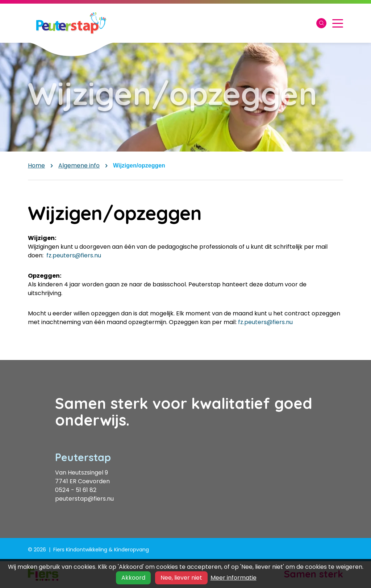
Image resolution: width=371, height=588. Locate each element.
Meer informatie (234, 578)
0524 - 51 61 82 (76, 490)
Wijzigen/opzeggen (139, 165)
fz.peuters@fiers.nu (74, 255)
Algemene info (79, 165)
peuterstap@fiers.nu (84, 499)
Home (36, 165)
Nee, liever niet (181, 578)
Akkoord (133, 578)
